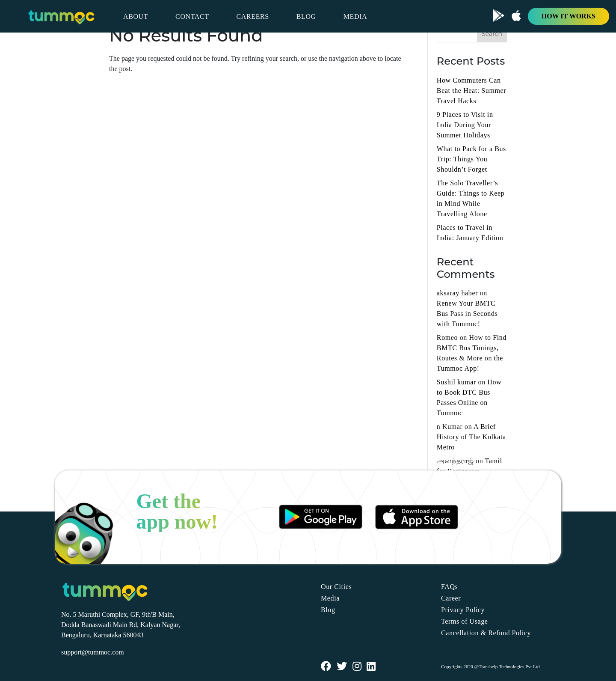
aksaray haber (457, 293)
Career (451, 598)
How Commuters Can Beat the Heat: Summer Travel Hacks (471, 91)
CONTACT (192, 16)
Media (330, 598)
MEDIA (355, 16)
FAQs (449, 587)
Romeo (447, 338)
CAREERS (253, 16)
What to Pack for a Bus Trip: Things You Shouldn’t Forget (471, 159)
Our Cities (336, 587)
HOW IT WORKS (569, 16)
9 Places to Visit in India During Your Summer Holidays (465, 125)
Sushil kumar (456, 382)
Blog (328, 610)
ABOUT (136, 16)
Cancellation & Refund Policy (486, 633)
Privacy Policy (463, 610)
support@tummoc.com (93, 652)
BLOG (306, 16)
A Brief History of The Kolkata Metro (471, 437)
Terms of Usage (464, 621)
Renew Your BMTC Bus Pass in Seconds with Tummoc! (467, 314)
